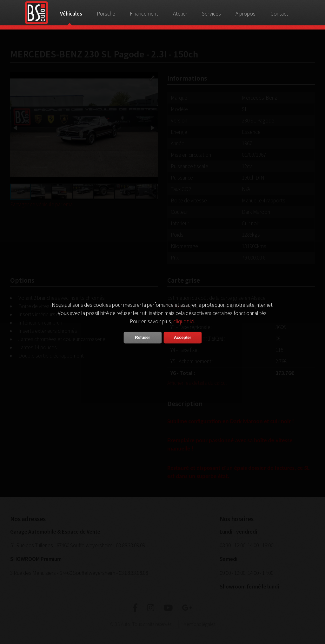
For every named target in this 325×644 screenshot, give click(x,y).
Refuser (142, 337)
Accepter (182, 337)
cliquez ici (184, 321)
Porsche (106, 14)
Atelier (180, 14)
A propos (245, 14)
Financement (144, 14)
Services (211, 14)
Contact (279, 14)
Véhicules (71, 14)
